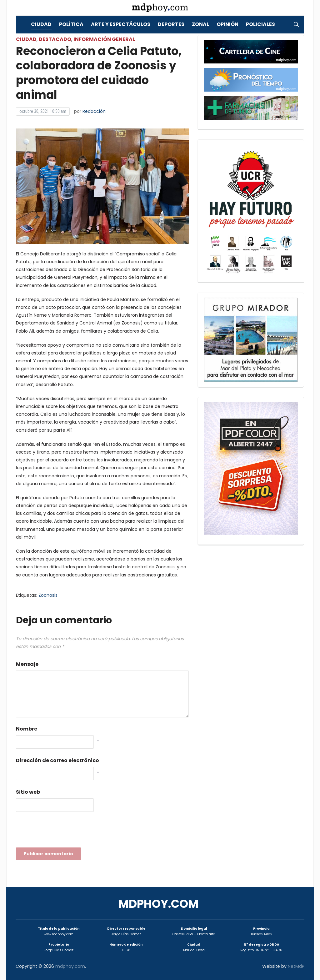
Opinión (227, 24)
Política (71, 24)
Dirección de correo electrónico (57, 760)
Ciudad (41, 24)
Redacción (94, 111)
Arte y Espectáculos (121, 24)
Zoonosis (48, 595)
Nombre (27, 729)
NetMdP (296, 966)
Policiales (260, 24)
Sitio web (28, 792)
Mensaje (27, 664)
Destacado (55, 39)
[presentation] (63, 832)
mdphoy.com (158, 904)
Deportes (171, 24)
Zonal (200, 24)
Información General (104, 39)
